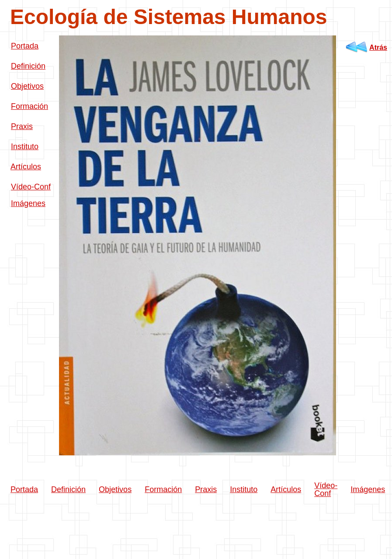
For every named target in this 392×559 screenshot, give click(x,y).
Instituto (25, 147)
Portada (25, 46)
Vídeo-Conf (31, 187)
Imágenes (28, 203)
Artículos (26, 167)
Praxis (22, 126)
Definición (28, 66)
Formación (29, 106)
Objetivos (27, 86)
